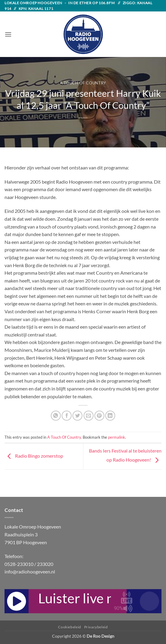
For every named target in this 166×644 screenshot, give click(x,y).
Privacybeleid (96, 627)
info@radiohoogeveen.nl (30, 571)
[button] (8, 34)
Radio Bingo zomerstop (34, 456)
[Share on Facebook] (67, 416)
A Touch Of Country (83, 83)
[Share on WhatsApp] (56, 416)
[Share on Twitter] (77, 416)
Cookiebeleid (69, 627)
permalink (117, 437)
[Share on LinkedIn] (110, 416)
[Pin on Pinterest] (99, 416)
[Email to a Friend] (89, 416)
